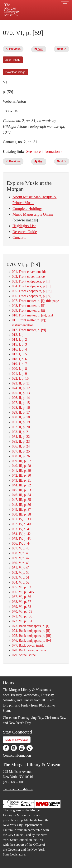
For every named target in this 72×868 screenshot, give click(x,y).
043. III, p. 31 (21, 480)
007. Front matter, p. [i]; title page (35, 301)
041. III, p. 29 (21, 471)
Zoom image (13, 60)
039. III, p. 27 (21, 461)
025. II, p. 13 (21, 393)
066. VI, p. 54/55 (24, 592)
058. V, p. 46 (21, 553)
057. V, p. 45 (21, 548)
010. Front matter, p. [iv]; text (32, 315)
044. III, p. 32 (21, 485)
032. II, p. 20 (21, 427)
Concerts (19, 237)
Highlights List (24, 226)
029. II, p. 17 (21, 412)
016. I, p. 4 (19, 349)
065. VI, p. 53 (22, 587)
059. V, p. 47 (21, 558)
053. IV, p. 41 (21, 529)
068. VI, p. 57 (22, 602)
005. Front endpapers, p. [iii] (32, 291)
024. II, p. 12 (21, 388)
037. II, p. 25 (21, 451)
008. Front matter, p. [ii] (29, 306)
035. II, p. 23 (21, 442)
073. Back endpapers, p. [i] (31, 626)
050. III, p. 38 (21, 514)
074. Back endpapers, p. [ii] (31, 631)
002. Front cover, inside (28, 277)
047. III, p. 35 (21, 500)
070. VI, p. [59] (23, 611)
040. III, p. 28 (21, 466)
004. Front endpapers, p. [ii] (31, 286)
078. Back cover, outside (29, 650)
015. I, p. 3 (19, 344)
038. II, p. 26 (21, 456)
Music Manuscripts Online (33, 214)
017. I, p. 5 (19, 354)
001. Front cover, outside (29, 272)
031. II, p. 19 (21, 422)
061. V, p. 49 (21, 568)
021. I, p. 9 (19, 374)
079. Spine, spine (24, 655)
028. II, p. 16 (21, 408)
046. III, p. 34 (21, 495)
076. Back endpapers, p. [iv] (31, 641)
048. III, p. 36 (21, 505)
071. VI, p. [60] (23, 616)
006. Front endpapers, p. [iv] (32, 296)
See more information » (44, 151)
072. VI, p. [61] (23, 621)
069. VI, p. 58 (22, 607)
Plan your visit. (10, 23)
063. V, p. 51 (21, 577)
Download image (15, 72)
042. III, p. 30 (21, 475)
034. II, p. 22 (21, 437)
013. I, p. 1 (19, 335)
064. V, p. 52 (21, 582)
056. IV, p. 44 (21, 543)
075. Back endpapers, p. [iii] (31, 636)
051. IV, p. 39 (21, 519)
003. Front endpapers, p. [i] (31, 281)
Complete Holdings (27, 209)
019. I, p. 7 (19, 364)
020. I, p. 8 (19, 369)
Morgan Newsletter (17, 740)
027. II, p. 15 (21, 403)
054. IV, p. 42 (21, 534)
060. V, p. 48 (21, 563)
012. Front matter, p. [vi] (29, 330)
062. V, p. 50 (21, 573)
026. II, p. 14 (21, 398)
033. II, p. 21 (21, 432)
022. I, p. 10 (20, 378)
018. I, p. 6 (19, 359)
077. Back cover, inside (28, 645)
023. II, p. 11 (21, 383)
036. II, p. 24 (21, 446)
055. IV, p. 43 (21, 539)
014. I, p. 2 (19, 340)
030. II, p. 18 (21, 417)
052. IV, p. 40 (21, 524)
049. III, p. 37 (21, 510)
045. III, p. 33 (21, 490)
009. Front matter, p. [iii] (29, 310)
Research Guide (25, 232)
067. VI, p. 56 (22, 597)
